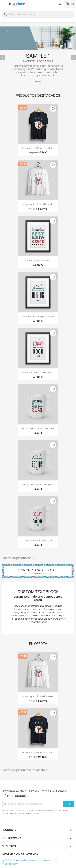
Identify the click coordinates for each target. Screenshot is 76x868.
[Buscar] (38, 14)
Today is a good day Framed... (38, 373)
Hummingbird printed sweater (38, 204)
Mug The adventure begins (38, 485)
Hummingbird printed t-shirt (38, 148)
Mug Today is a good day (38, 541)
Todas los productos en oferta (26, 770)
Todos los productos (19, 558)
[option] (38, 55)
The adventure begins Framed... (38, 317)
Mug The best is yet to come (38, 429)
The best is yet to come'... (38, 261)
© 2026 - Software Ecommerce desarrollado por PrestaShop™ (30, 862)
